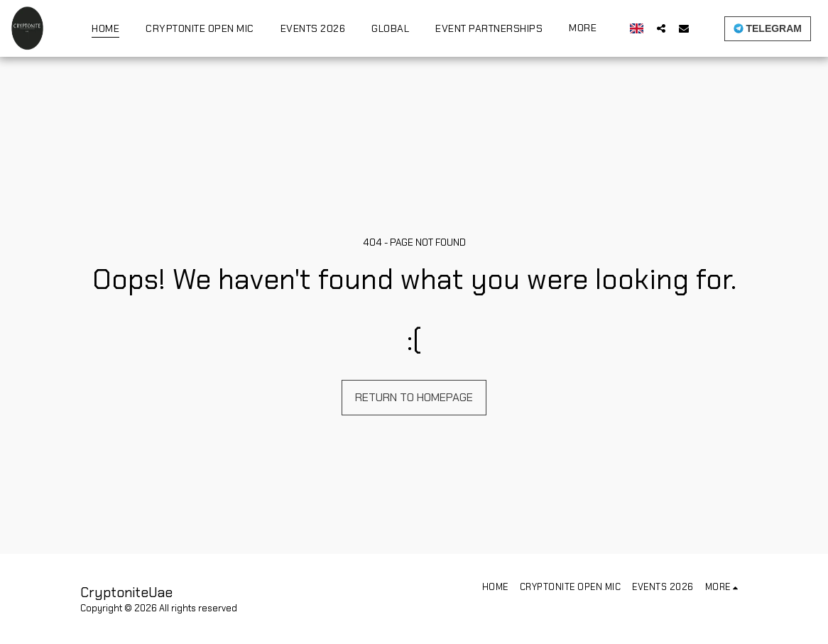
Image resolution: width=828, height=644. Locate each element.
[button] (661, 28)
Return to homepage (414, 397)
